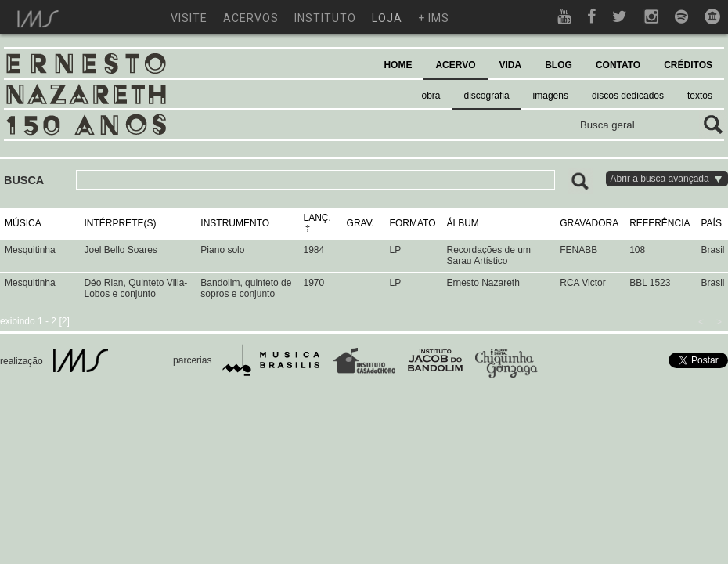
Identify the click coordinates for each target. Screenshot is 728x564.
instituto (325, 18)
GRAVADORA (589, 223)
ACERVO (455, 65)
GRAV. (360, 223)
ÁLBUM (462, 223)
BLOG (559, 65)
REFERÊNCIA (660, 223)
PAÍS (711, 223)
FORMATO (413, 223)
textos (700, 96)
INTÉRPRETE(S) (120, 223)
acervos (251, 18)
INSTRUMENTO (235, 223)
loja (387, 18)
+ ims (434, 18)
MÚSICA (23, 223)
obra (431, 96)
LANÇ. (317, 218)
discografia (487, 96)
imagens (551, 96)
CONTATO (618, 65)
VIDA (511, 65)
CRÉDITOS (688, 65)
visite (189, 18)
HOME (398, 65)
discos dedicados (628, 96)
